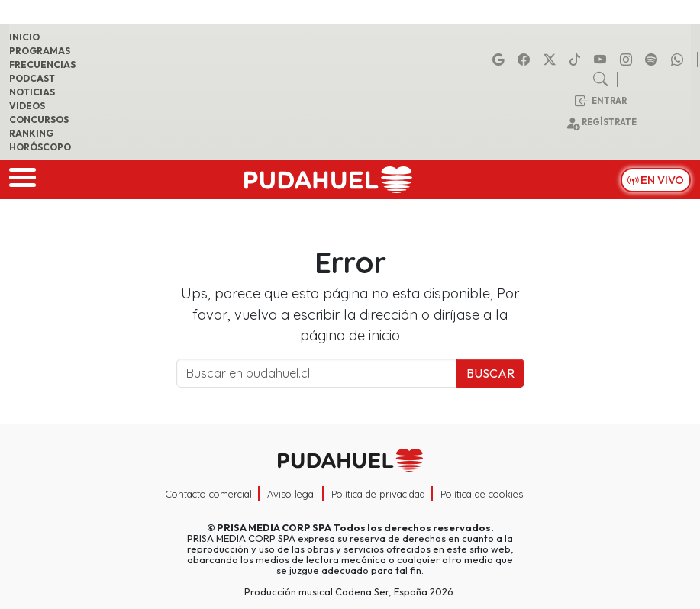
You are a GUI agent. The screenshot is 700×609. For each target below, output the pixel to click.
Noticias (32, 92)
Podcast (32, 78)
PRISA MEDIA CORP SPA (274, 527)
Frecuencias (42, 64)
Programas (40, 51)
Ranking (31, 133)
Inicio (24, 37)
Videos (27, 106)
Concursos (39, 119)
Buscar (490, 373)
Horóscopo (40, 147)
